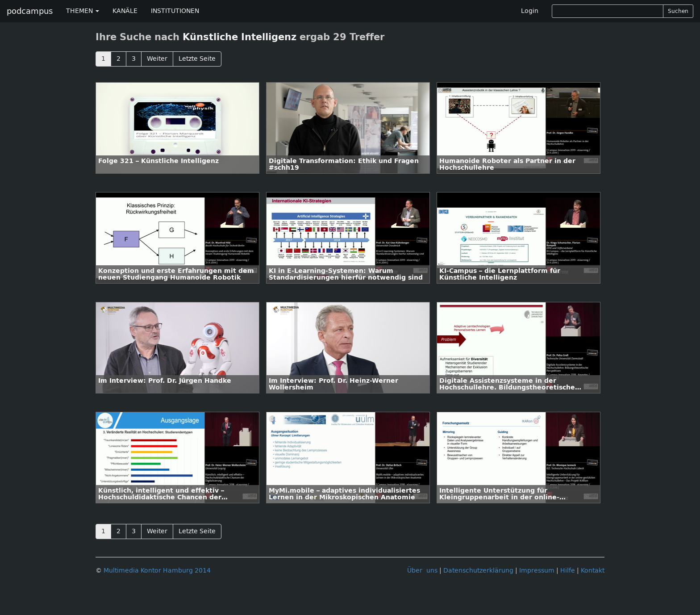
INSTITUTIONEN (175, 11)
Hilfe (568, 571)
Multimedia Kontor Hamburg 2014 (157, 571)
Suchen (678, 11)
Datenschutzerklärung (478, 571)
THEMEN (83, 11)
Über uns (422, 571)
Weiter (157, 59)
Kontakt (593, 571)
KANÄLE (125, 11)
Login (530, 11)
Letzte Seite (197, 59)
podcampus (30, 11)
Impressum (537, 571)
